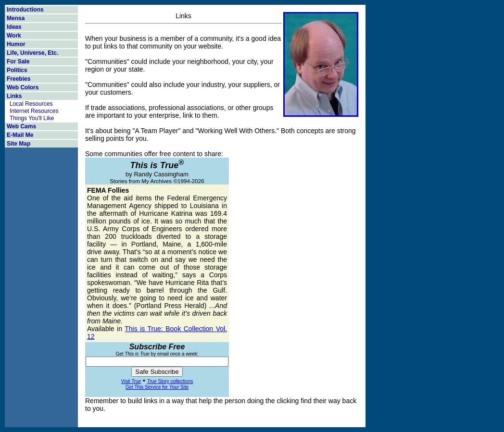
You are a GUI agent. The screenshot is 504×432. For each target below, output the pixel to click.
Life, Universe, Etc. (32, 53)
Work (14, 36)
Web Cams (21, 126)
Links (14, 96)
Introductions (25, 10)
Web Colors (23, 87)
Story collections (170, 381)
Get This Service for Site (157, 387)
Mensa (16, 18)
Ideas (14, 27)
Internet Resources (34, 111)
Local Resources (31, 104)
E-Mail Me (20, 135)
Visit (131, 381)
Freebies (19, 79)
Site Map (19, 144)
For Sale (18, 62)
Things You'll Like (32, 118)
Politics (17, 70)
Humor (16, 44)
